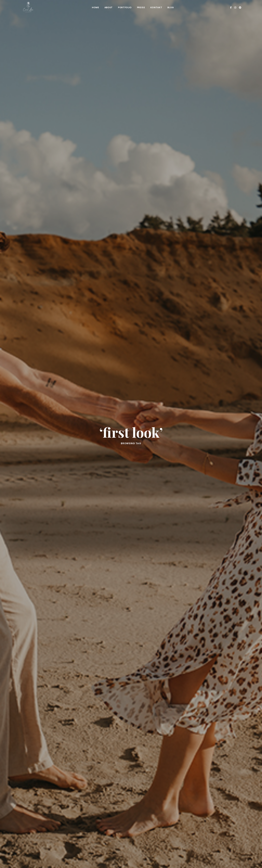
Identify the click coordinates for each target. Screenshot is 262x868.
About (109, 7)
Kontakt (156, 7)
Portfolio (125, 7)
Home (95, 7)
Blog (171, 7)
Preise (141, 7)
